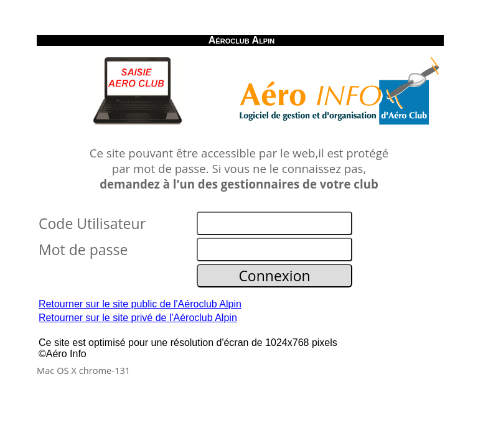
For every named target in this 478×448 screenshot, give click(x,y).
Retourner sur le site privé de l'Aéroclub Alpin (138, 318)
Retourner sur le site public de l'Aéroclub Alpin (140, 304)
